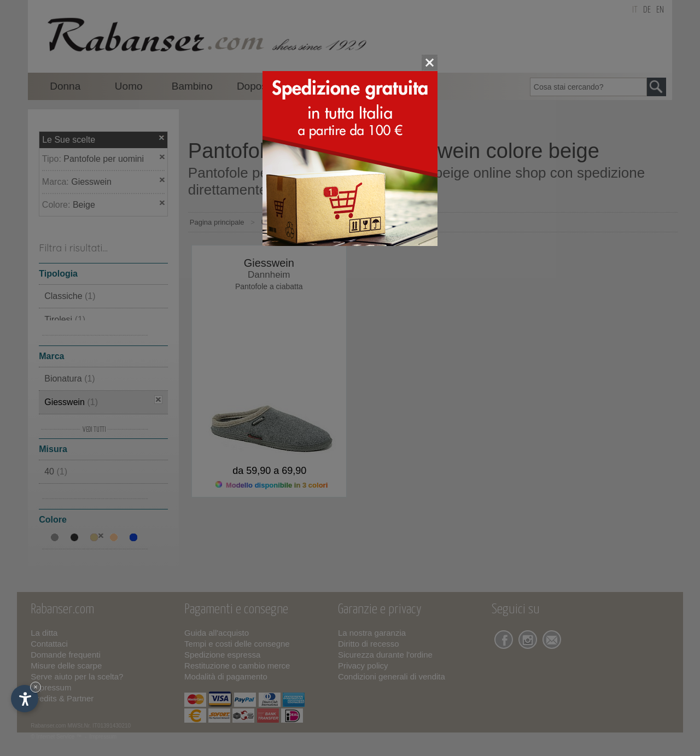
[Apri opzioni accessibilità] (25, 699)
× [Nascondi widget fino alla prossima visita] (36, 687)
